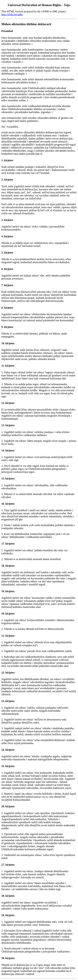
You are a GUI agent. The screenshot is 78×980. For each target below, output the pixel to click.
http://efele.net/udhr (12, 14)
